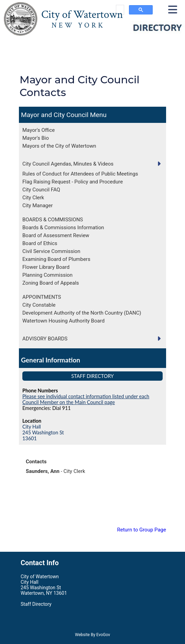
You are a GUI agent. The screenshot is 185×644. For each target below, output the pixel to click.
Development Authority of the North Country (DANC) (82, 313)
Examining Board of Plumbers (56, 259)
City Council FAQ (41, 190)
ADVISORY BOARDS (45, 339)
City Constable (39, 305)
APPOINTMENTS (42, 297)
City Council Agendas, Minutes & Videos (68, 164)
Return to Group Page (142, 530)
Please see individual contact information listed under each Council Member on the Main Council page (86, 399)
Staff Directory (92, 376)
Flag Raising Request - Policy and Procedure (73, 182)
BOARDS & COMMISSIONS (53, 220)
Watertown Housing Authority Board (63, 321)
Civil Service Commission (51, 251)
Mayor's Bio (36, 138)
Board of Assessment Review (56, 235)
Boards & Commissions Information (63, 228)
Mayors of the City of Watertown (59, 146)
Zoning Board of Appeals (51, 283)
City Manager (37, 205)
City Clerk (33, 198)
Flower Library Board (46, 267)
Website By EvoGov (92, 635)
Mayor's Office (39, 130)
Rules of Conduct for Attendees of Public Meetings (80, 174)
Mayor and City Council (55, 115)
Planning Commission (47, 275)
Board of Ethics (40, 243)
